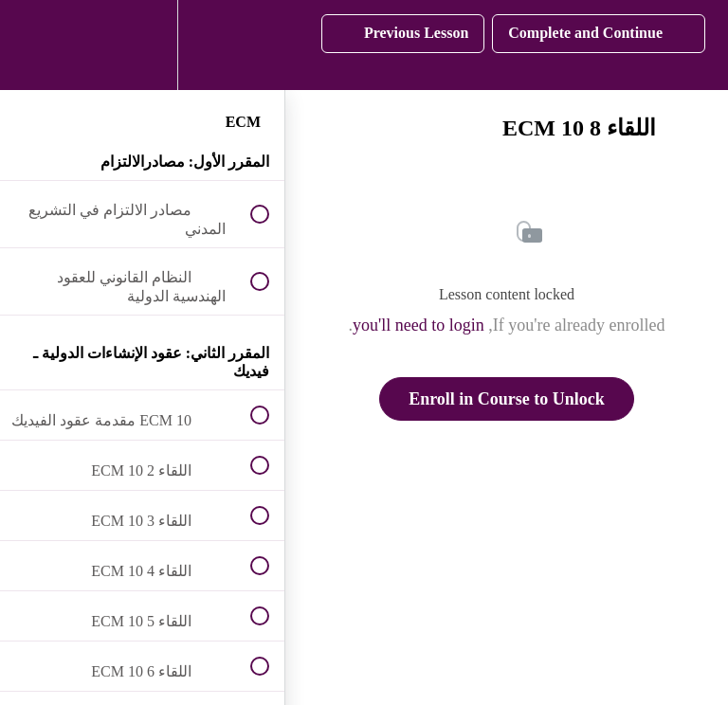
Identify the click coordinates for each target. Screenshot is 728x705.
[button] (35, 45)
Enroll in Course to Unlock (507, 399)
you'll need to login (419, 325)
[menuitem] (142, 45)
